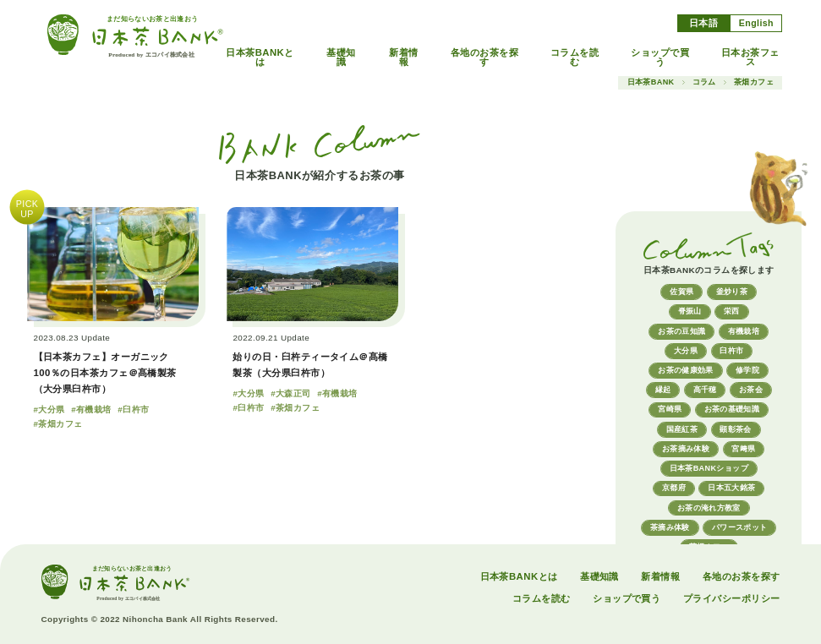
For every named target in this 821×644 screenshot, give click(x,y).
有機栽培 (744, 331)
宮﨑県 (743, 449)
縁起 (663, 390)
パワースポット (740, 527)
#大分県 (49, 409)
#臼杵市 (133, 409)
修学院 (747, 370)
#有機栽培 (91, 409)
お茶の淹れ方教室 (709, 508)
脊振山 (690, 311)
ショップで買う (660, 57)
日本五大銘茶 (731, 488)
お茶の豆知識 (681, 331)
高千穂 (705, 390)
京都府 (674, 488)
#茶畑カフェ (58, 424)
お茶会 (751, 390)
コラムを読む (575, 57)
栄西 (732, 311)
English (756, 23)
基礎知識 (341, 57)
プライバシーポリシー (732, 598)
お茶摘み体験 (686, 449)
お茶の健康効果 (686, 370)
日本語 (703, 23)
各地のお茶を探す (484, 57)
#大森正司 (290, 393)
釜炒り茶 (732, 292)
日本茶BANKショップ (709, 468)
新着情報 (403, 57)
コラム (704, 82)
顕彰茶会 (735, 429)
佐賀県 (681, 292)
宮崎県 (670, 409)
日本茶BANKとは (260, 57)
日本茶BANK (651, 82)
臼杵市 (731, 351)
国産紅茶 (682, 429)
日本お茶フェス (750, 57)
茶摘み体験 (670, 527)
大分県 (686, 351)
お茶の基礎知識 (732, 409)
